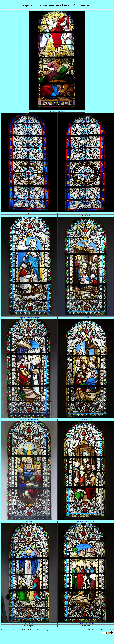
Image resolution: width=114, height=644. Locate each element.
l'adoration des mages (86, 420)
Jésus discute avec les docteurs (86, 522)
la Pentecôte (29, 522)
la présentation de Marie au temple (29, 420)
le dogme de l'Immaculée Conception (29, 318)
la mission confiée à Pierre (86, 623)
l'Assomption (29, 623)
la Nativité (86, 318)
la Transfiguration (60, 111)
